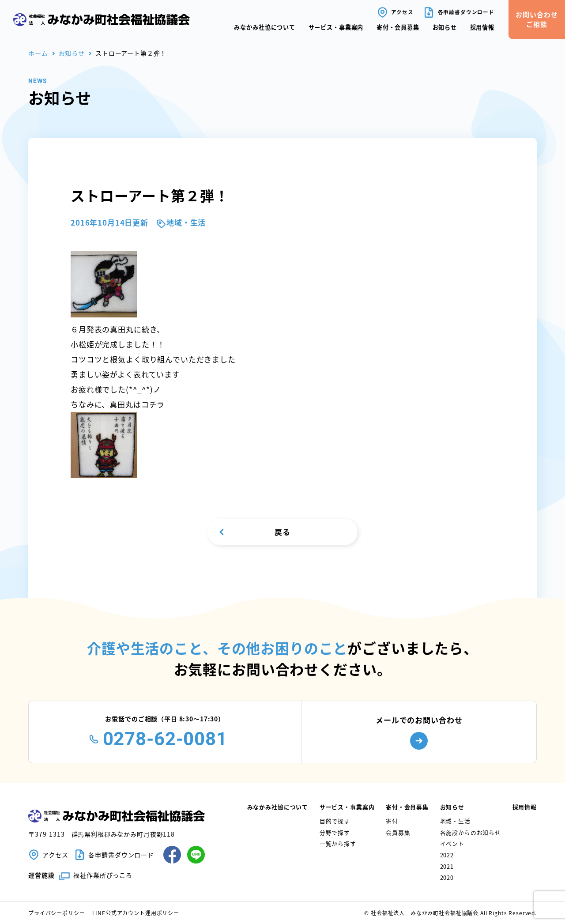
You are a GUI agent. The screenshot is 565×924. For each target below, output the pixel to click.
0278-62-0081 (165, 739)
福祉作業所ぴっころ (103, 875)
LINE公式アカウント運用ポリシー (136, 913)
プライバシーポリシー (57, 913)
